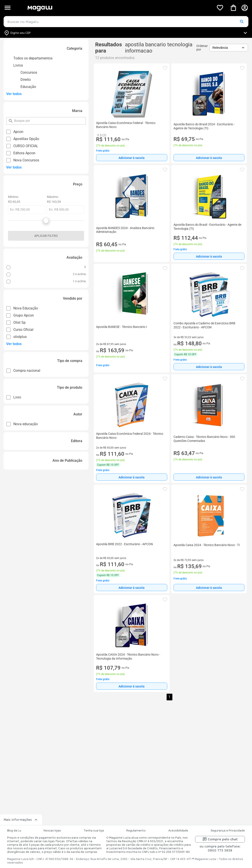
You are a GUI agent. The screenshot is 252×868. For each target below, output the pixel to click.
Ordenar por (202, 48)
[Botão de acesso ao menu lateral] (7, 8)
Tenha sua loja (94, 831)
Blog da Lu (14, 831)
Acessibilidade (178, 831)
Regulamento (136, 831)
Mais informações (21, 820)
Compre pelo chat (220, 839)
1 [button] (169, 697)
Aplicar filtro (46, 236)
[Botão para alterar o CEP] (126, 33)
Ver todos (14, 94)
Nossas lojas (52, 831)
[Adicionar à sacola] (132, 158)
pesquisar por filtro (14, 119)
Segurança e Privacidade (228, 831)
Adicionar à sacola (132, 158)
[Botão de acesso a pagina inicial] (119, 8)
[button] (242, 22)
